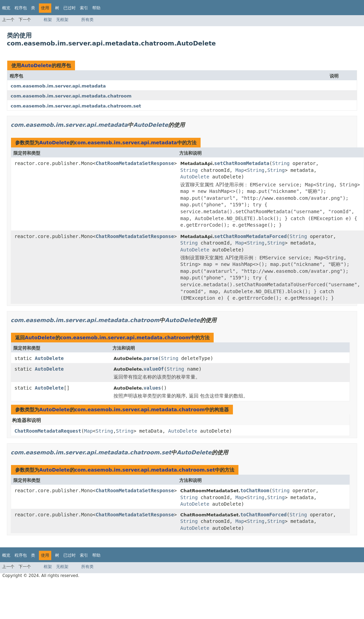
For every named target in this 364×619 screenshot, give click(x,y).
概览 (6, 8)
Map (240, 170)
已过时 (69, 8)
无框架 (62, 20)
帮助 (96, 8)
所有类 (87, 20)
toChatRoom (255, 491)
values (152, 388)
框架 (48, 20)
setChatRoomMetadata (242, 163)
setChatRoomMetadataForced (251, 236)
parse (151, 358)
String (281, 163)
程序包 (21, 8)
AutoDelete (36, 65)
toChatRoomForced (263, 515)
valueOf (154, 369)
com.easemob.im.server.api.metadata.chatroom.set (76, 106)
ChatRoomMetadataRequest (48, 431)
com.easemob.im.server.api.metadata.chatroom (71, 96)
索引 (84, 8)
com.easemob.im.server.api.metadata (58, 86)
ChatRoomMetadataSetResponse (135, 163)
